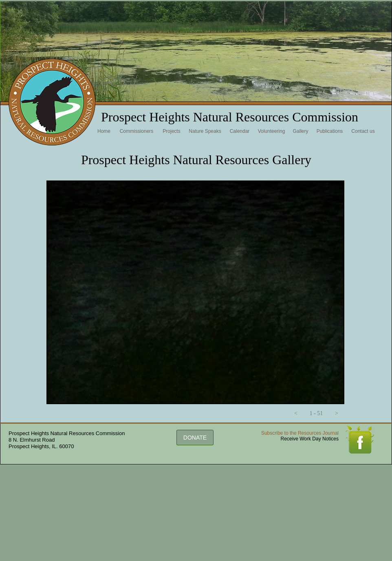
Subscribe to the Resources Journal (300, 433)
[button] (296, 414)
